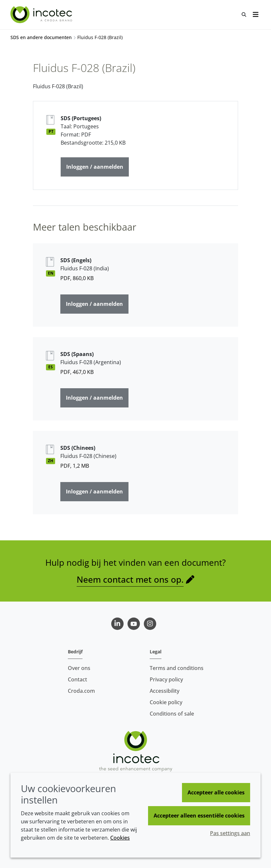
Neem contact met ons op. (130, 579)
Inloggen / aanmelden (95, 167)
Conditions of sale (172, 714)
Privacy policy (166, 679)
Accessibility (165, 691)
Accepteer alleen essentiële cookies (199, 816)
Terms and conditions (177, 668)
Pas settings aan (230, 833)
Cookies (120, 838)
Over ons (79, 668)
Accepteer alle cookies (216, 792)
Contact (77, 679)
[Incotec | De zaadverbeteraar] (42, 15)
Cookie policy (166, 702)
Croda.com (81, 691)
